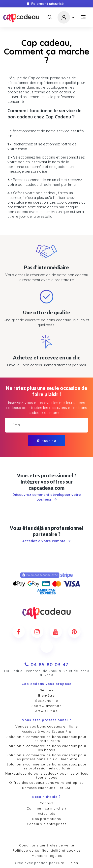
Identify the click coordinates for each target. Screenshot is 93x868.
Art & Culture (46, 711)
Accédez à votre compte (46, 541)
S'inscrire (46, 441)
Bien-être (46, 695)
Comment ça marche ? (46, 808)
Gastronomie (46, 701)
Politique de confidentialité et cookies (47, 850)
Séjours (47, 690)
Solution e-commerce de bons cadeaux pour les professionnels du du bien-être (46, 757)
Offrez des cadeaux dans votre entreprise (46, 783)
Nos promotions (46, 819)
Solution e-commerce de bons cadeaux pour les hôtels (46, 748)
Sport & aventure (47, 706)
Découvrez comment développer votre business (47, 497)
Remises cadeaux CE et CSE (47, 788)
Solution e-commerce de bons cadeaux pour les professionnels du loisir (46, 766)
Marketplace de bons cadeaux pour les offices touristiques (46, 775)
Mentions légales (47, 856)
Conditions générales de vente (47, 845)
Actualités (46, 814)
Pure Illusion (67, 863)
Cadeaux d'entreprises (47, 824)
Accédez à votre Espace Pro (47, 732)
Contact (47, 803)
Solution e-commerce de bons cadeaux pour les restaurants (46, 739)
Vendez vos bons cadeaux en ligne (47, 726)
